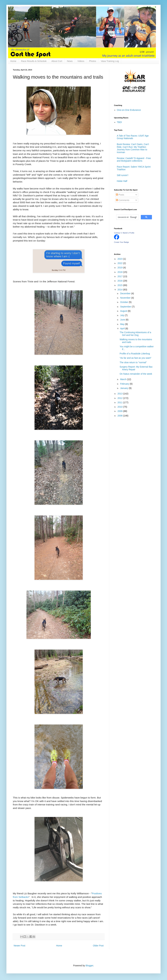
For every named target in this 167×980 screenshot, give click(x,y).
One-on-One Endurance (129, 110)
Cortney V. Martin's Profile (124, 233)
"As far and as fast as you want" (135, 358)
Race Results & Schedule (34, 61)
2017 (120, 276)
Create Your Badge (121, 242)
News (70, 61)
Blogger (89, 966)
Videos (81, 61)
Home (13, 61)
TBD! (119, 122)
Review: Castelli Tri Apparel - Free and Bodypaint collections (134, 160)
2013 (120, 394)
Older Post (98, 946)
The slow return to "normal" (133, 362)
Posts (120, 195)
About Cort (57, 61)
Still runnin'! (123, 175)
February (125, 384)
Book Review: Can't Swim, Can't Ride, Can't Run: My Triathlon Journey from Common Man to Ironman (133, 148)
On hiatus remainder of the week (136, 374)
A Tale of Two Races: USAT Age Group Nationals (133, 137)
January (124, 388)
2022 (120, 263)
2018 (120, 272)
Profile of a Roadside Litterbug (135, 354)
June (123, 320)
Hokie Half (122, 181)
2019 (120, 268)
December (126, 293)
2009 (120, 411)
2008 (120, 416)
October (124, 302)
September (126, 307)
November (126, 298)
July (122, 315)
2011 (120, 402)
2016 (120, 281)
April (123, 328)
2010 (120, 407)
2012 (120, 398)
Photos (93, 61)
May (123, 324)
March (124, 379)
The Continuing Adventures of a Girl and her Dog (135, 334)
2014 (120, 290)
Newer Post (19, 946)
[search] (127, 217)
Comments (123, 200)
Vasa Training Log (110, 61)
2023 (120, 259)
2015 (120, 285)
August (124, 311)
